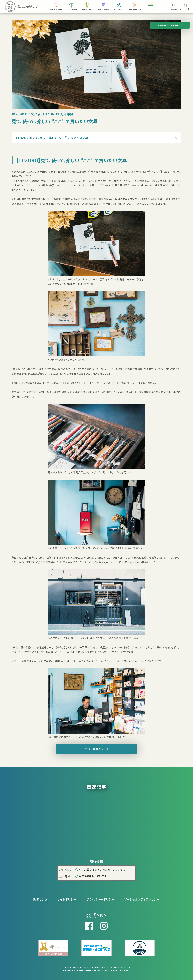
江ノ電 (65, 876)
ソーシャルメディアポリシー (142, 899)
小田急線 (67, 870)
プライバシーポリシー (100, 899)
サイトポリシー (67, 899)
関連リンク (40, 899)
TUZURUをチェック (96, 749)
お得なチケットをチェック (170, 25)
